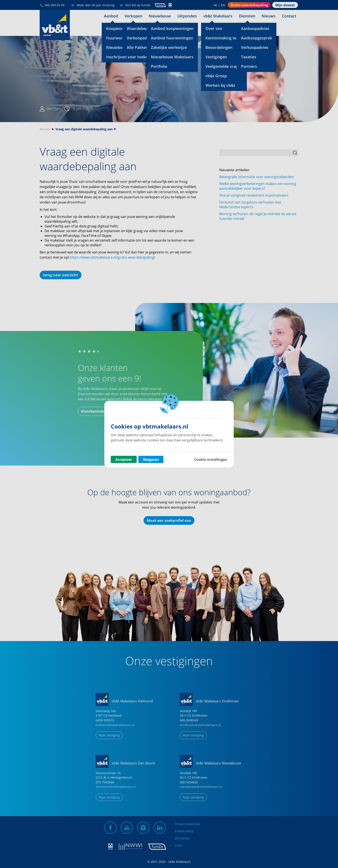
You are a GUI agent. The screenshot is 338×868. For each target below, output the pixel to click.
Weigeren (151, 459)
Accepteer (124, 459)
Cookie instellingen (211, 459)
